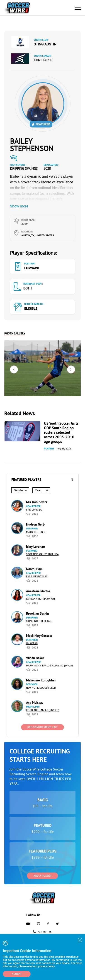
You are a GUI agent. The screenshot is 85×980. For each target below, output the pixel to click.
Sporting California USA (42, 554)
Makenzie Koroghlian (41, 680)
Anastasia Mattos (38, 591)
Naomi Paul (34, 569)
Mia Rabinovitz (37, 502)
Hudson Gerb (35, 524)
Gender (18, 490)
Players (49, 449)
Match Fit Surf (36, 532)
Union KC (32, 643)
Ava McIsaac (35, 702)
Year (38, 490)
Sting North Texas (39, 621)
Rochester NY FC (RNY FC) (43, 710)
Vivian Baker (35, 658)
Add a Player (42, 876)
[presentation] (14, 369)
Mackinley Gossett (39, 636)
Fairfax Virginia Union (40, 599)
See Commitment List (43, 727)
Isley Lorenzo (35, 547)
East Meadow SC (37, 577)
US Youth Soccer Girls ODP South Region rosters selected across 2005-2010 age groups (61, 432)
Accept (17, 974)
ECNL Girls (43, 60)
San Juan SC (34, 510)
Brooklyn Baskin (38, 613)
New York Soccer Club (41, 688)
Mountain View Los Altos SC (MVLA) (49, 666)
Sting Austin (45, 44)
